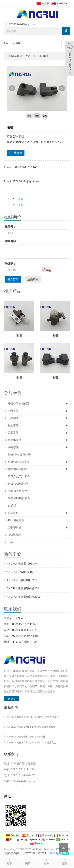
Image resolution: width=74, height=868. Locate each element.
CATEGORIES (13, 43)
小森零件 (13, 411)
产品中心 (31, 56)
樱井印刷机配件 (17, 469)
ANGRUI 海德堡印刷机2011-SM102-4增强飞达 (32, 742)
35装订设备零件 (17, 491)
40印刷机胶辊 (16, 520)
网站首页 (17, 56)
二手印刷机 (14, 527)
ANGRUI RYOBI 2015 (20, 572)
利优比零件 (14, 440)
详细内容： (12, 241)
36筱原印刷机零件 (19, 498)
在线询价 (16, 153)
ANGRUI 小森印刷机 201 (22, 580)
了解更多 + (12, 699)
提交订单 (13, 279)
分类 (46, 862)
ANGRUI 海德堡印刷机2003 (24, 597)
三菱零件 (13, 418)
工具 (10, 542)
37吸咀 (43, 56)
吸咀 (21, 199)
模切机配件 (14, 535)
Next (62, 88)
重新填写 (33, 279)
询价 (28, 862)
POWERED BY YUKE (37, 853)
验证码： (10, 264)
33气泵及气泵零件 (19, 476)
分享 (9, 862)
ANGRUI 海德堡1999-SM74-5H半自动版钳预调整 (33, 717)
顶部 (65, 862)
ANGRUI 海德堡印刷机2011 (24, 588)
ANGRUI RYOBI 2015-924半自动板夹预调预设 (31, 727)
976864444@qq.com (22, 24)
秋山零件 (13, 447)
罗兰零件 (13, 425)
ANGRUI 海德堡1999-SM (22, 563)
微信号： (10, 226)
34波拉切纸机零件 (19, 484)
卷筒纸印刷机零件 (19, 462)
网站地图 (55, 853)
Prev (12, 88)
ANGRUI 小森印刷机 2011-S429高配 (26, 737)
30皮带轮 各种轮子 (19, 454)
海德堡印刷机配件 (19, 403)
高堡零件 (13, 433)
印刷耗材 (13, 513)
